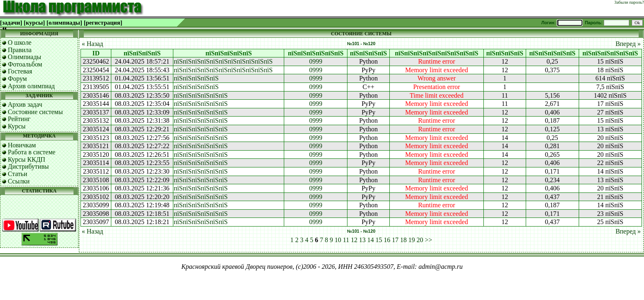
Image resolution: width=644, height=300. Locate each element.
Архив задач (25, 104)
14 (370, 240)
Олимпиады (24, 57)
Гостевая (20, 71)
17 (395, 240)
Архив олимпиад (31, 86)
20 (420, 240)
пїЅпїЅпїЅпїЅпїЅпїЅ (201, 95)
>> (428, 240)
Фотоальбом (25, 64)
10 (338, 240)
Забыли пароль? (629, 2)
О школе (20, 42)
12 (354, 240)
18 (403, 240)
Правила (20, 50)
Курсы (17, 126)
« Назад (92, 44)
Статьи (17, 174)
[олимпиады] (64, 23)
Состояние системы (35, 112)
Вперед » (628, 44)
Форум (17, 79)
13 (362, 240)
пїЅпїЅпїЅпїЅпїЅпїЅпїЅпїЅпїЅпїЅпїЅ (223, 61)
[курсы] (34, 23)
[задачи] (11, 23)
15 (379, 240)
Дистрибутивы (28, 166)
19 (412, 240)
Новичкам (22, 145)
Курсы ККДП (26, 159)
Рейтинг (19, 119)
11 (346, 240)
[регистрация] (103, 23)
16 (387, 240)
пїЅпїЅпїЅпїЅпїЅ (196, 78)
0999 (316, 61)
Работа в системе (32, 152)
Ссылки (19, 181)
